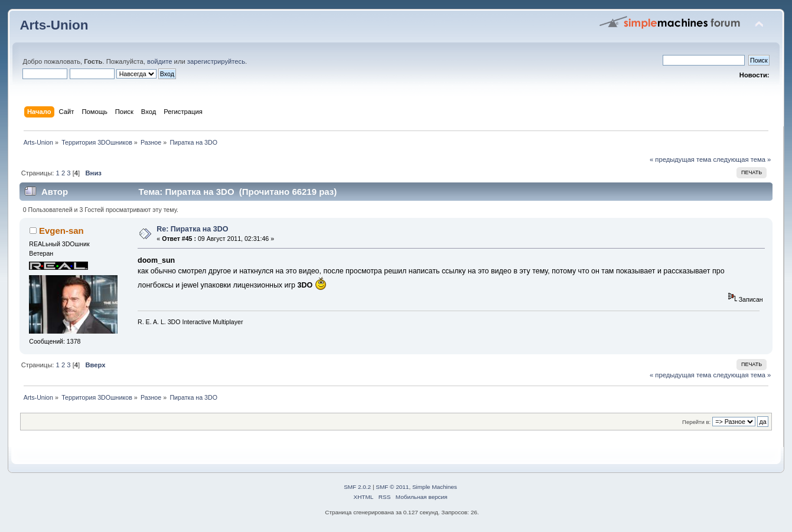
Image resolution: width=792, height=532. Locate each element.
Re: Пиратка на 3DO (192, 229)
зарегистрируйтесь (216, 61)
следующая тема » (742, 159)
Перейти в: (696, 422)
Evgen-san (61, 231)
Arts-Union (54, 25)
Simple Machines (435, 487)
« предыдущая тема (680, 159)
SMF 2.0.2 (357, 487)
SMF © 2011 (392, 487)
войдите (159, 61)
